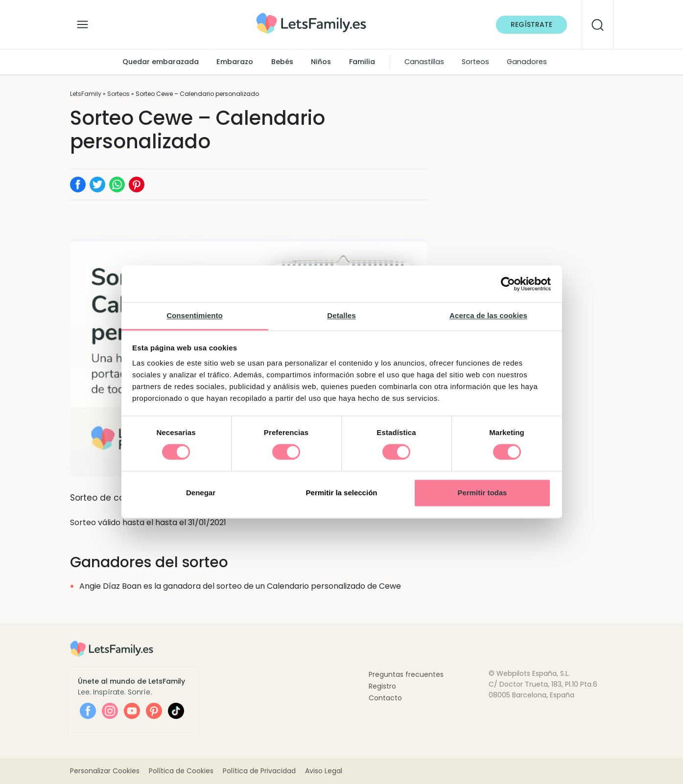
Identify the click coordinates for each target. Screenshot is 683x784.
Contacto (385, 698)
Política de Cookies (181, 771)
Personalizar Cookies (105, 771)
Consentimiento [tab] (195, 315)
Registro (382, 686)
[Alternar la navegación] (82, 22)
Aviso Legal (324, 771)
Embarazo (235, 62)
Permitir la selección (342, 493)
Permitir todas (483, 493)
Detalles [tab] (341, 315)
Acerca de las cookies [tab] (488, 315)
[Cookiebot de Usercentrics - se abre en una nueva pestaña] (508, 284)
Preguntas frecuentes (406, 674)
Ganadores (527, 62)
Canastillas (424, 62)
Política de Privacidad (259, 771)
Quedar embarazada (161, 62)
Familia (362, 62)
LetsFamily (86, 94)
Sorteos (475, 62)
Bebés (282, 62)
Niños (321, 62)
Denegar (201, 493)
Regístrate (531, 24)
